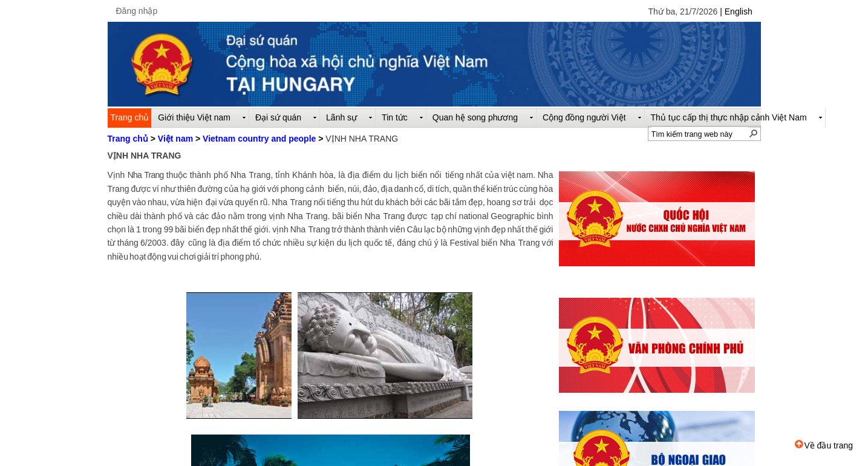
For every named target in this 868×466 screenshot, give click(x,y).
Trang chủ (128, 139)
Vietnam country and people (259, 139)
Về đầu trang (824, 445)
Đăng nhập (137, 11)
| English (736, 11)
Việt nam (175, 139)
